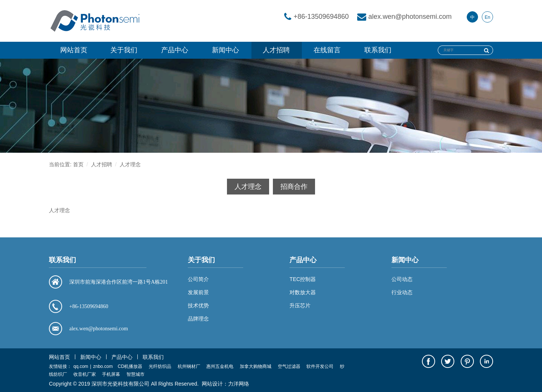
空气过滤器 (289, 366)
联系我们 (378, 50)
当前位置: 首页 (66, 164)
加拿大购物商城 (256, 366)
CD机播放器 (130, 366)
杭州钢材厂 (189, 366)
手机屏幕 (111, 374)
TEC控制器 (303, 279)
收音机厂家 (85, 374)
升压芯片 (300, 305)
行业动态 (402, 292)
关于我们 (124, 50)
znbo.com (103, 366)
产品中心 (175, 50)
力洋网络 (239, 384)
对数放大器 (303, 292)
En (488, 17)
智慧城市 (135, 374)
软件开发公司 (320, 366)
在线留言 (327, 50)
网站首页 (74, 50)
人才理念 (130, 164)
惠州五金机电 (220, 366)
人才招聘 (276, 50)
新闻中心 (225, 50)
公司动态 (402, 279)
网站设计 (212, 384)
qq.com (81, 366)
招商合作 (294, 187)
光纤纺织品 (160, 366)
